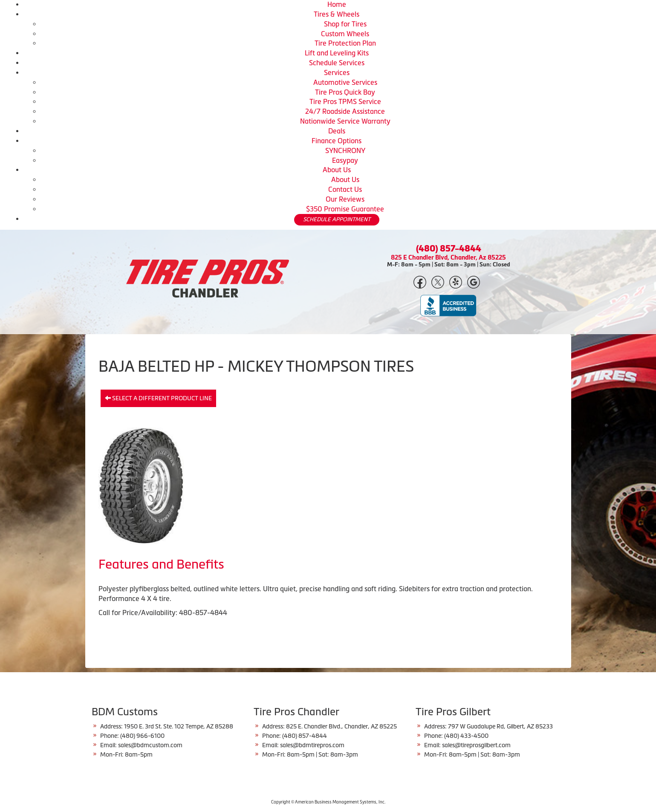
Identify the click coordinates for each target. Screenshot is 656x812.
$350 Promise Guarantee (345, 209)
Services (337, 72)
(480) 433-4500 (466, 736)
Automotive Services (345, 82)
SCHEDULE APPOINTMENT (337, 219)
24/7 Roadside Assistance (345, 111)
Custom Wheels (345, 34)
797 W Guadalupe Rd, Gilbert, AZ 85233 (500, 726)
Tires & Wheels (337, 14)
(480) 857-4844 (449, 249)
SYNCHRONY (345, 150)
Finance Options (337, 141)
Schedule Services (337, 63)
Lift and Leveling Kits (337, 53)
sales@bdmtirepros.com (312, 745)
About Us (337, 170)
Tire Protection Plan (345, 43)
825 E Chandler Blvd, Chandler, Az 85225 (448, 257)
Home (337, 4)
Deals (337, 131)
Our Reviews (345, 199)
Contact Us (345, 189)
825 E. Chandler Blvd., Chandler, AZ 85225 (341, 726)
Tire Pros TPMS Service (345, 101)
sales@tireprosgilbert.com (476, 745)
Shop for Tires (345, 24)
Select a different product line (158, 398)
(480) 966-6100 (142, 736)
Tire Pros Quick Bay (345, 92)
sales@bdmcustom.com (150, 745)
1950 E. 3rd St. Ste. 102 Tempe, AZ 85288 (179, 726)
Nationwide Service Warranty (345, 121)
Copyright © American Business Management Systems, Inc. (328, 802)
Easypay (345, 160)
